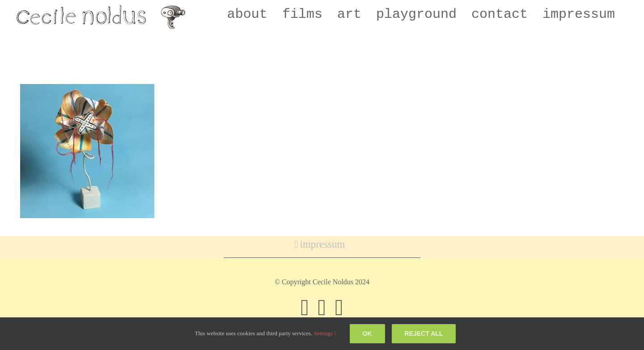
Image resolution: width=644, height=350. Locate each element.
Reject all (424, 333)
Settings (325, 333)
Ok (367, 333)
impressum (323, 244)
